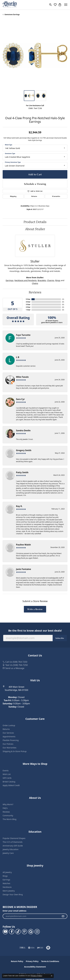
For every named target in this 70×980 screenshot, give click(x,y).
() (63, 299)
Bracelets (42, 280)
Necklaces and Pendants (25, 280)
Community (8, 815)
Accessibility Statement (35, 967)
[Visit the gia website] (31, 948)
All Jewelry (7, 872)
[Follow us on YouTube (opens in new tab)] (5, 932)
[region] (35, 55)
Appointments (9, 737)
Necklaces (7, 887)
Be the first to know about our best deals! (35, 631)
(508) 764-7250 (35, 108)
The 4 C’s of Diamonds (13, 842)
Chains (35, 283)
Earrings (10, 280)
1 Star (28, 310)
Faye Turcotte (23, 335)
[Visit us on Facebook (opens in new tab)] (12, 932)
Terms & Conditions (50, 961)
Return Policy (17, 961)
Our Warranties (9, 748)
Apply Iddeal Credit (11, 785)
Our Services (8, 733)
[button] (51, 5)
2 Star (28, 307)
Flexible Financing (11, 740)
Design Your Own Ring (13, 894)
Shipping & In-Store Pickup (15, 751)
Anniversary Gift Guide (13, 846)
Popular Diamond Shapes (14, 838)
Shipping (13, 196)
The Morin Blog (9, 819)
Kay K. (19, 506)
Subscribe (60, 638)
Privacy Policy (32, 961)
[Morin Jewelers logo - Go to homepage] (10, 5)
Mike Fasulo (22, 377)
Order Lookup (9, 725)
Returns (34, 196)
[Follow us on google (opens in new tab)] (31, 932)
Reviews (35, 292)
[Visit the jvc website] (22, 948)
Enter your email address (15, 911)
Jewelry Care (8, 853)
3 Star (28, 304)
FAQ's (5, 808)
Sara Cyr (20, 399)
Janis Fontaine (24, 569)
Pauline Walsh (23, 545)
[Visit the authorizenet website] (48, 948)
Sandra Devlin (23, 430)
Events (6, 771)
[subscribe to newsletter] (63, 916)
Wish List (7, 774)
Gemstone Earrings (12, 14)
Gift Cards (7, 778)
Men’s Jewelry (9, 891)
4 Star (28, 302)
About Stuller (35, 229)
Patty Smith (22, 472)
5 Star (28, 299)
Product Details (35, 222)
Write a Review (35, 609)
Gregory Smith (24, 450)
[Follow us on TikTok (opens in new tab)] (18, 932)
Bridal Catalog (9, 782)
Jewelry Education (11, 849)
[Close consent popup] (52, 976)
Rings (58, 280)
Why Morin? (8, 804)
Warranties (56, 196)
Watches (6, 883)
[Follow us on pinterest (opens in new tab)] (24, 932)
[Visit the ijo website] (40, 948)
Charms (51, 280)
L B (18, 357)
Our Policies (8, 744)
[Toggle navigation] (66, 5)
